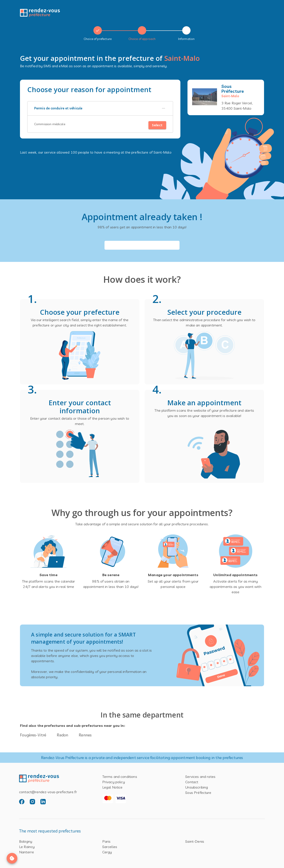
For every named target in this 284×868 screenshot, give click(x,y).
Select (157, 125)
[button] (100, 109)
